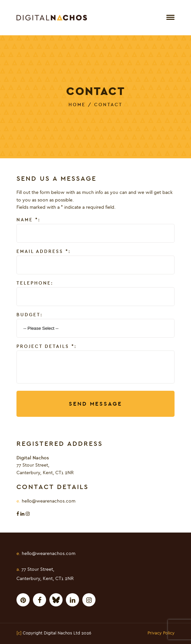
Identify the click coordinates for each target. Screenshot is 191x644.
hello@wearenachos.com (49, 501)
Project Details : (47, 347)
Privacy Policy (161, 633)
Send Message (95, 404)
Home (77, 105)
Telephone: (35, 283)
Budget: (30, 315)
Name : (28, 220)
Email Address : (44, 252)
